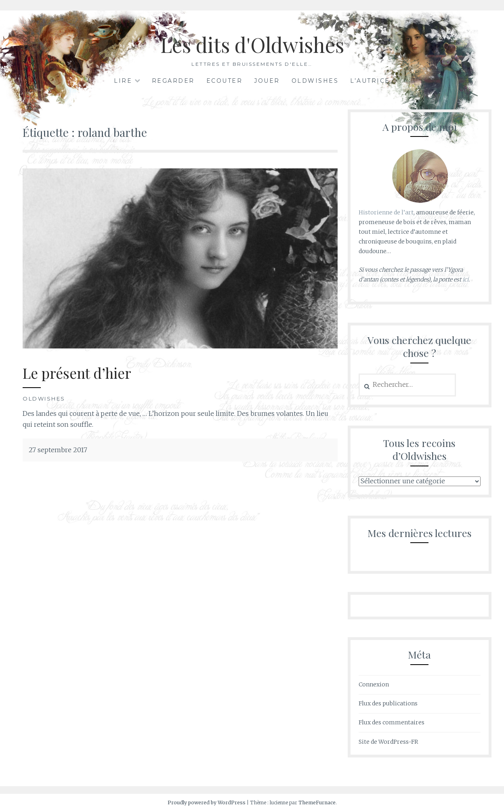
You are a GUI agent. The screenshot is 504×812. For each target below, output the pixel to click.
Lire (123, 81)
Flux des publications (388, 703)
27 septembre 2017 (58, 450)
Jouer (267, 81)
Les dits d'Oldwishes (252, 45)
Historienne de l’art (386, 212)
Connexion (374, 684)
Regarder (173, 81)
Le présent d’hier (77, 373)
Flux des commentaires (392, 722)
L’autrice (370, 81)
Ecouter (225, 81)
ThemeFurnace (317, 803)
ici (465, 279)
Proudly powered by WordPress (207, 803)
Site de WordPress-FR (388, 742)
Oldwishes (315, 81)
